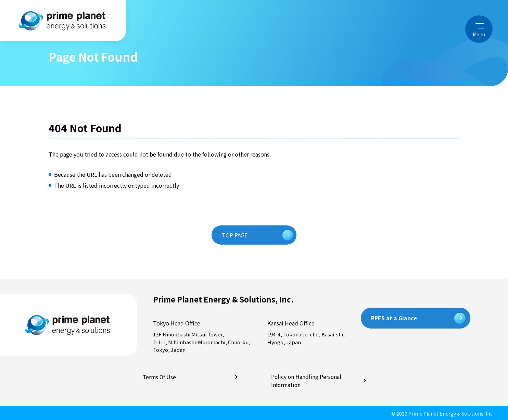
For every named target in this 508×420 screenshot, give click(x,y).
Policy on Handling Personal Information (305, 380)
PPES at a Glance (394, 318)
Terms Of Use (159, 377)
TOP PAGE (236, 235)
